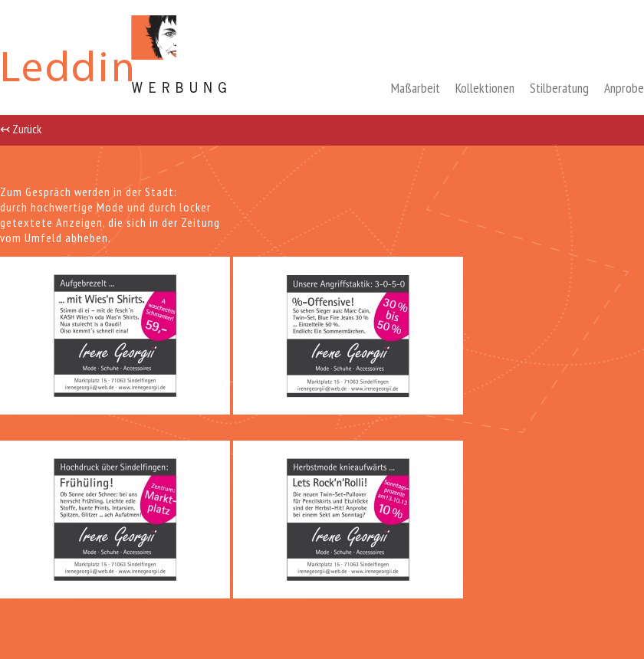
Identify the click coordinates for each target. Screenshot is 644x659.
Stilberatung (559, 88)
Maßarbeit (416, 88)
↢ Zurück (21, 128)
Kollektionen (485, 88)
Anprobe (624, 88)
